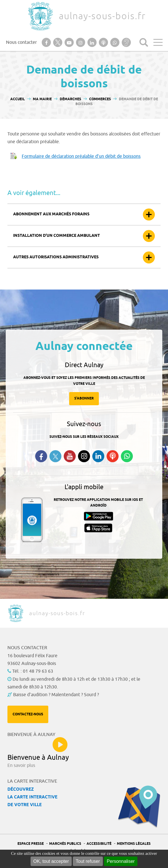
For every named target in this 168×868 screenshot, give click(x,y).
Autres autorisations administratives (56, 257)
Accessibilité (99, 844)
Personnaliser (121, 861)
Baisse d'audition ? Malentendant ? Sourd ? (56, 695)
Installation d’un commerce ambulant (57, 236)
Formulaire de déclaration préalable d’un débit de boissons (81, 156)
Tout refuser (88, 861)
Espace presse (31, 844)
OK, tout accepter (51, 861)
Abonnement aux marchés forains (51, 214)
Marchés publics (65, 844)
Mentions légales (134, 844)
